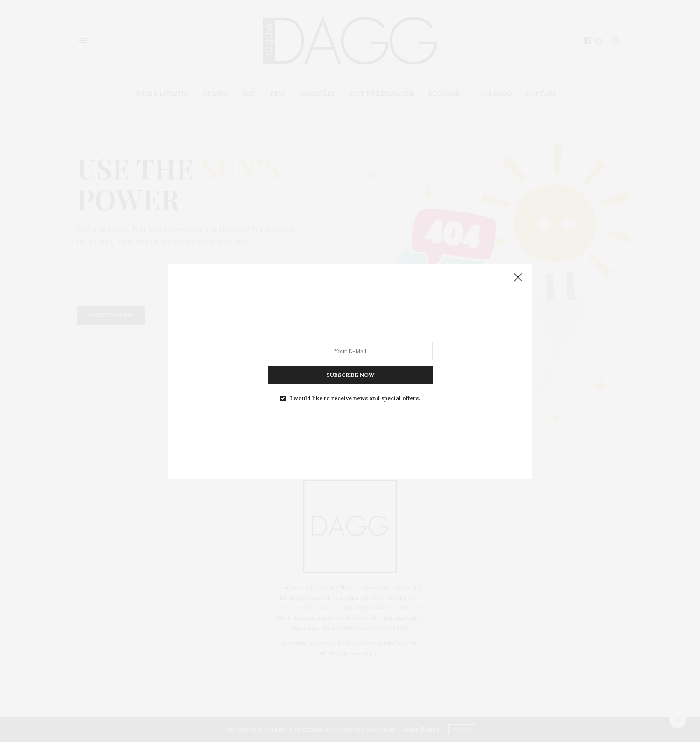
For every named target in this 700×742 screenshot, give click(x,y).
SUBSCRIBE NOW (350, 374)
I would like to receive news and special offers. (355, 398)
